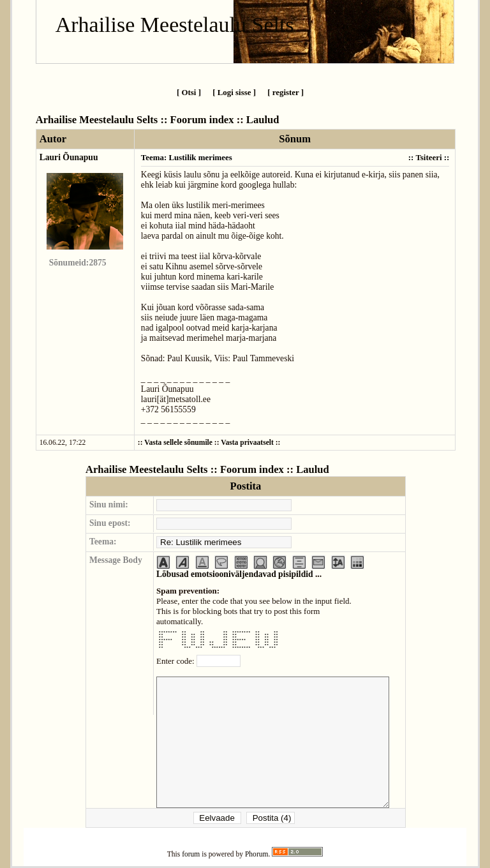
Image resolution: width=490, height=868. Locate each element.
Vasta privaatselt (247, 443)
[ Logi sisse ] (234, 92)
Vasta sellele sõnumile (178, 443)
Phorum (257, 854)
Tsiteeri (428, 157)
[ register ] (286, 92)
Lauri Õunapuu (69, 157)
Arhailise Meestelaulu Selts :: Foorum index (135, 120)
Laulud (263, 120)
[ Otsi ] (189, 92)
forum (191, 854)
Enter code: (176, 661)
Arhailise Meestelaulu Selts (175, 25)
